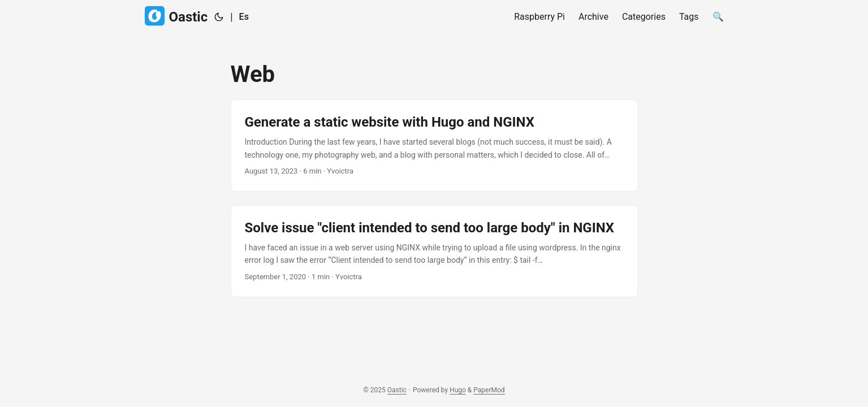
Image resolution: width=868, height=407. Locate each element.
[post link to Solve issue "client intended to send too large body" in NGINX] (434, 251)
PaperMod (489, 390)
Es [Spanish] (244, 17)
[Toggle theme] (219, 17)
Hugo (458, 390)
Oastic (176, 16)
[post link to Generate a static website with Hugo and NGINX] (434, 146)
